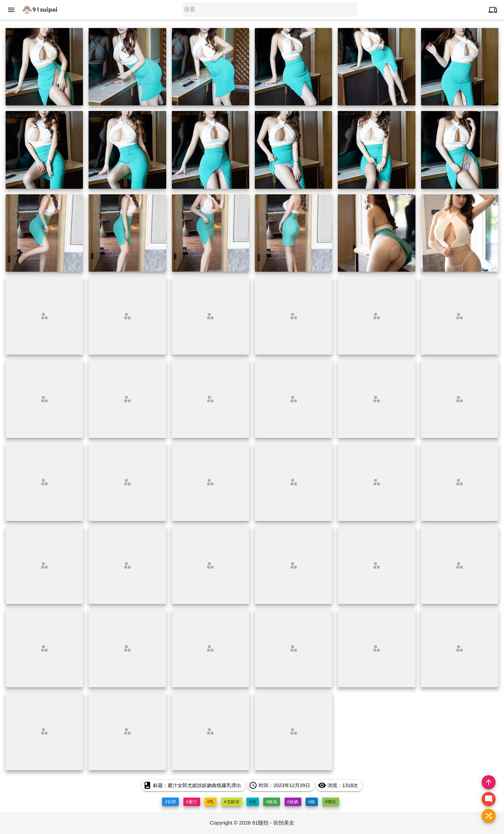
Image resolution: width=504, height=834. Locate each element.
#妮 (312, 802)
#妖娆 (293, 802)
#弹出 (331, 802)
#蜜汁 (192, 802)
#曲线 (272, 802)
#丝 (253, 802)
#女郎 (170, 802)
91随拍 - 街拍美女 (273, 823)
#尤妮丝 (232, 802)
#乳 (211, 802)
